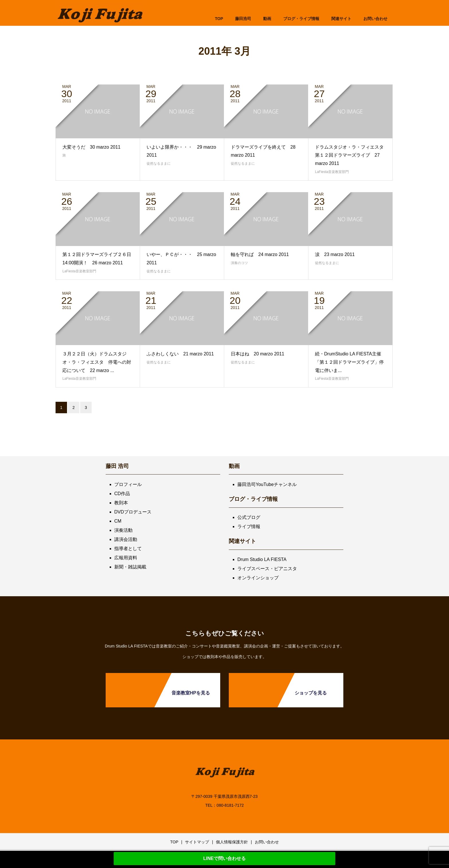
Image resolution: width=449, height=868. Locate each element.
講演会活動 (126, 539)
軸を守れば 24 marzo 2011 (260, 254)
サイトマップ (197, 842)
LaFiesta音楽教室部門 (332, 172)
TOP (219, 19)
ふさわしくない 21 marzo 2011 (180, 354)
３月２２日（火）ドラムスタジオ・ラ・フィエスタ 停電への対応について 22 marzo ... (97, 362)
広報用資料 (126, 558)
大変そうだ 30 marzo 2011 (91, 147)
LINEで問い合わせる (224, 858)
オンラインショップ (258, 578)
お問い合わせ (267, 842)
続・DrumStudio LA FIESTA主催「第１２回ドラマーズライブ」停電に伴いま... (349, 362)
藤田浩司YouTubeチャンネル (267, 484)
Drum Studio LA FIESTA (262, 559)
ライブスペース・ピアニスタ (267, 569)
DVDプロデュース (133, 512)
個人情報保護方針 (232, 842)
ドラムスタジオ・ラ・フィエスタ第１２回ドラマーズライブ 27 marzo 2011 (349, 155)
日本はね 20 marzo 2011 (258, 354)
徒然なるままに (159, 164)
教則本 (121, 503)
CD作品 (122, 494)
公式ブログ (249, 517)
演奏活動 (123, 530)
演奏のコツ (239, 263)
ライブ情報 (249, 526)
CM (118, 521)
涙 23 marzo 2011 (335, 254)
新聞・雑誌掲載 (130, 567)
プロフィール (128, 484)
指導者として (128, 549)
